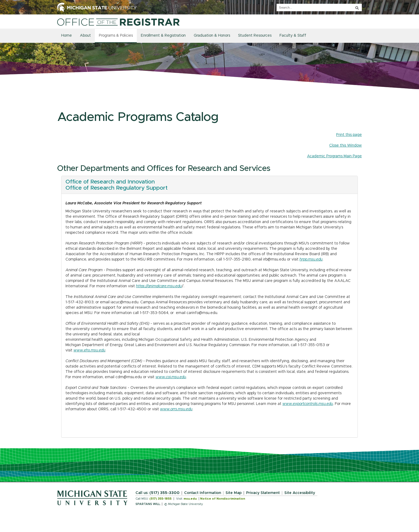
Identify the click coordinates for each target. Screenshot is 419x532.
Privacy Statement (263, 493)
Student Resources (255, 36)
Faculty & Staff (293, 36)
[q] (319, 7)
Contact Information (203, 493)
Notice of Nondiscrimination (223, 499)
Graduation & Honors (212, 36)
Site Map (234, 493)
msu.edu (190, 499)
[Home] (118, 22)
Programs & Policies (116, 36)
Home (67, 36)
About (85, 36)
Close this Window (346, 146)
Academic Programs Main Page (334, 156)
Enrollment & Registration (163, 36)
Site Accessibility (300, 493)
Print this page (349, 135)
